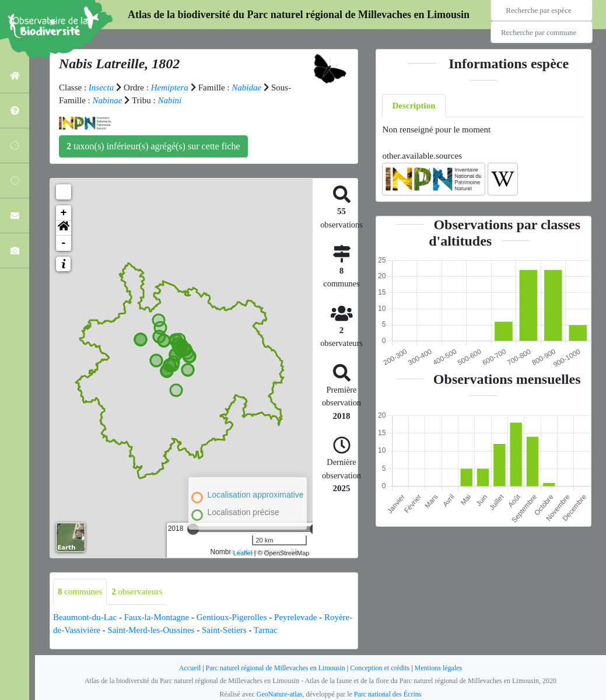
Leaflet (243, 553)
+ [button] (64, 213)
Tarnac (266, 630)
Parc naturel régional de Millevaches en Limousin (276, 668)
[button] (64, 228)
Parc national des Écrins (388, 694)
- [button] (64, 243)
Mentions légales (439, 668)
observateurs (137, 591)
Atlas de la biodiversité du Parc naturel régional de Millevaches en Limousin (299, 15)
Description (414, 106)
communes (80, 591)
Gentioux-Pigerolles (232, 617)
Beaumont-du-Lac (85, 617)
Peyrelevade (295, 617)
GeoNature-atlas (280, 694)
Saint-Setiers (224, 630)
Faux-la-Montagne (157, 617)
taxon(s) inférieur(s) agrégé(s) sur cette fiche (153, 146)
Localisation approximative (256, 495)
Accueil (190, 668)
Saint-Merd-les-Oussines (151, 630)
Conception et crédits (380, 668)
